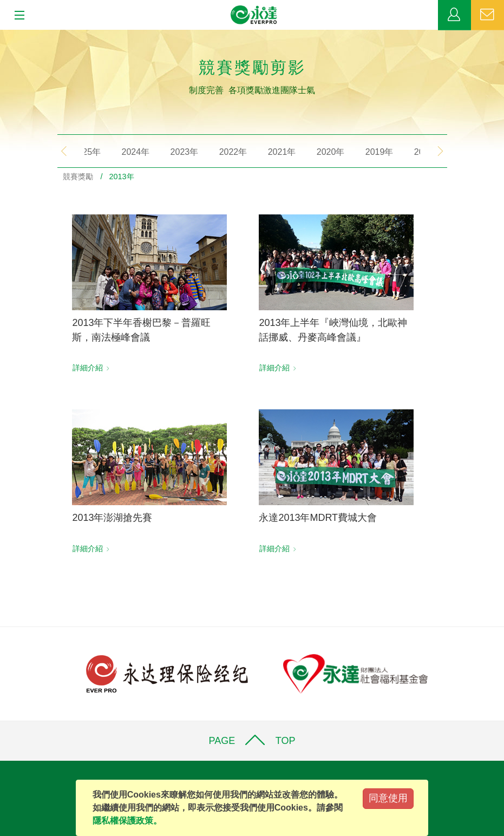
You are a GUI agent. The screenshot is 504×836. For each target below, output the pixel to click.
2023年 (176, 152)
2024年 (128, 152)
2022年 (225, 152)
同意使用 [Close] (388, 798)
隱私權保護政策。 (127, 821)
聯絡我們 (487, 15)
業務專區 (454, 15)
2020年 (323, 152)
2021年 (274, 152)
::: (4, 35)
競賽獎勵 (78, 177)
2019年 (371, 152)
